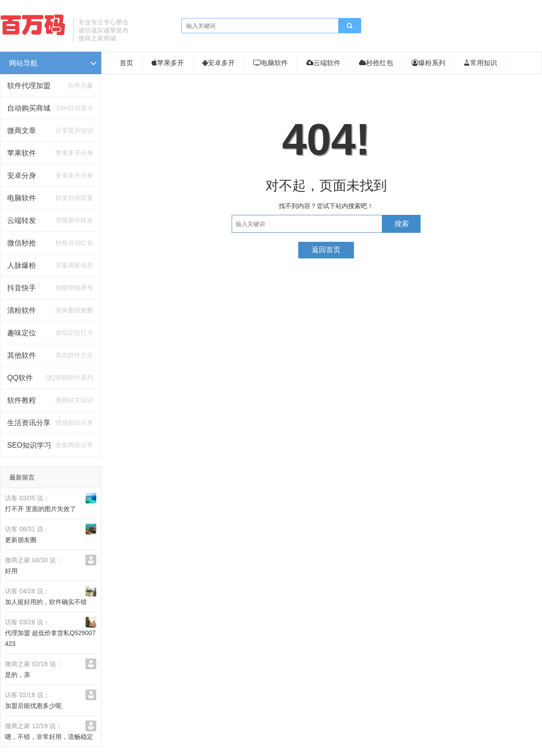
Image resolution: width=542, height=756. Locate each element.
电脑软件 (22, 198)
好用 (11, 571)
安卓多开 (219, 63)
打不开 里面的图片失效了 (40, 509)
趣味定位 (22, 333)
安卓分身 (22, 176)
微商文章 (22, 131)
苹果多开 (168, 63)
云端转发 (22, 220)
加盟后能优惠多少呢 (33, 706)
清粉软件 (22, 310)
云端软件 (323, 63)
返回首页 (326, 250)
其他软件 (22, 355)
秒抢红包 (376, 63)
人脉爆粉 (22, 265)
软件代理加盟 (29, 86)
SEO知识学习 (29, 445)
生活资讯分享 (29, 423)
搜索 (402, 224)
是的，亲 (18, 675)
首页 (126, 63)
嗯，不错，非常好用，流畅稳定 (49, 737)
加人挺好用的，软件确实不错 (46, 602)
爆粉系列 (428, 63)
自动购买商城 (29, 108)
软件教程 (22, 400)
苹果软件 (22, 153)
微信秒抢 (22, 243)
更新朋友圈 (21, 540)
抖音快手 (22, 288)
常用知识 (480, 63)
